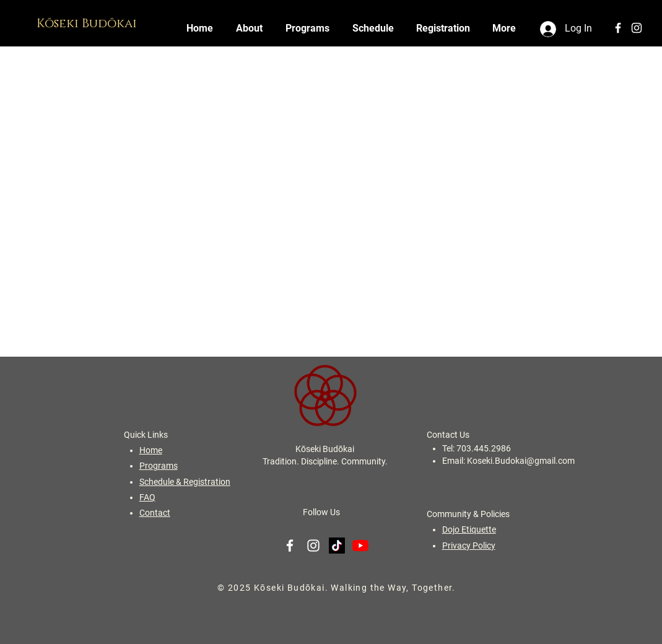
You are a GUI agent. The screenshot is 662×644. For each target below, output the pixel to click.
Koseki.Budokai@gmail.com (521, 461)
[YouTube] (360, 546)
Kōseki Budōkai (88, 24)
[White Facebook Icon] (618, 28)
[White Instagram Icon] (637, 28)
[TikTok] (337, 546)
